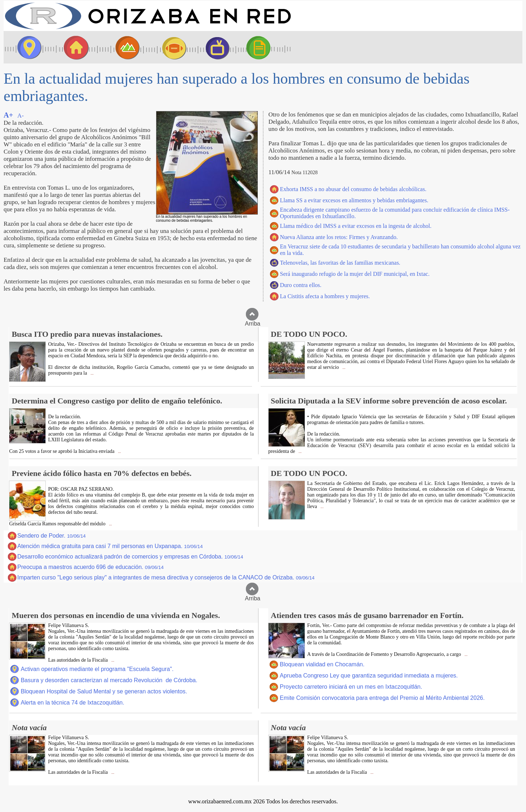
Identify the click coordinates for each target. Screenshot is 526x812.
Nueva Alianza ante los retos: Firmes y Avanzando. (339, 237)
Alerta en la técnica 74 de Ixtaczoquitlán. (72, 703)
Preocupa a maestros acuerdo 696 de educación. (90, 567)
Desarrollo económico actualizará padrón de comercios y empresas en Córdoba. (130, 557)
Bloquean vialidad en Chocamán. (322, 664)
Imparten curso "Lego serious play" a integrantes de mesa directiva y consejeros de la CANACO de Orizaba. (166, 577)
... (91, 373)
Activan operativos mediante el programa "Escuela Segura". (97, 669)
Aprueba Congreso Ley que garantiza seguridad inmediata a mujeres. (369, 676)
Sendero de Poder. (52, 536)
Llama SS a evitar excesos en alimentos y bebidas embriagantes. (354, 200)
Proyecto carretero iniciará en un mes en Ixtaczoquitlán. (351, 687)
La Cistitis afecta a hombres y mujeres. (325, 296)
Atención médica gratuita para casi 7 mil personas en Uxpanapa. (110, 546)
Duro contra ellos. (301, 285)
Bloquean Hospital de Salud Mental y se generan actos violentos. (104, 691)
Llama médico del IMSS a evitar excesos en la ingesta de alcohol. (356, 226)
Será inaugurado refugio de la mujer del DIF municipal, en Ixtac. (355, 274)
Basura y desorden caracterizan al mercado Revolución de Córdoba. (109, 680)
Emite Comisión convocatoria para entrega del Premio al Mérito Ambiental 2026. (382, 698)
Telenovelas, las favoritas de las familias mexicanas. (340, 263)
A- (21, 116)
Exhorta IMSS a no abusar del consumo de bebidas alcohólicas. (353, 189)
